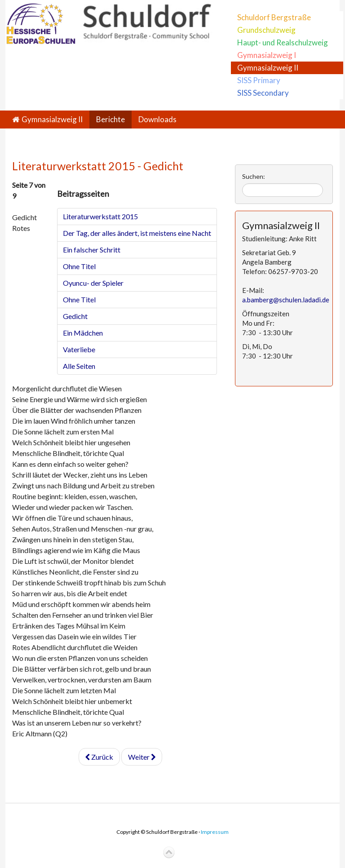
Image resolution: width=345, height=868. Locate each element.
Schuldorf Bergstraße (274, 17)
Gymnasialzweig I (267, 55)
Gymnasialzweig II (268, 68)
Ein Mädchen (83, 333)
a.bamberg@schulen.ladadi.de (286, 300)
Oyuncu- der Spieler (93, 283)
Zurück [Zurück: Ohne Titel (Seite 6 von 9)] (99, 757)
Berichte (111, 119)
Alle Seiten (79, 366)
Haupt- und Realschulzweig (283, 42)
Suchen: (254, 176)
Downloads (157, 119)
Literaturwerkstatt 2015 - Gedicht (98, 166)
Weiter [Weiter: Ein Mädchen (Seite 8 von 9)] (142, 757)
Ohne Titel (79, 266)
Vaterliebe (79, 349)
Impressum (215, 832)
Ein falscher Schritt (92, 250)
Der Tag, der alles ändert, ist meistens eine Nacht (137, 233)
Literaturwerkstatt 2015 (100, 216)
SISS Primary (259, 80)
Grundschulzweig (266, 30)
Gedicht (75, 316)
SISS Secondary (263, 93)
